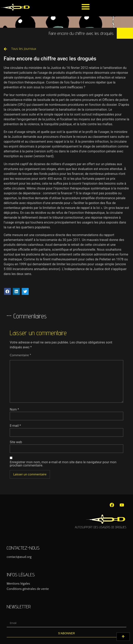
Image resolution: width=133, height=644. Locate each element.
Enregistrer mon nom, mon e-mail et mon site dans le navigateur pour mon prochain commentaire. (63, 464)
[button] (86, 7)
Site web (16, 442)
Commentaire (20, 355)
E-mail (15, 426)
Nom (14, 410)
